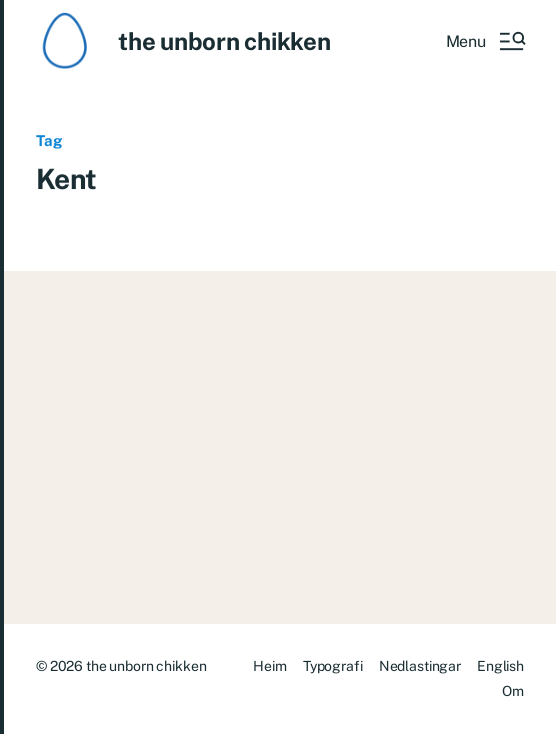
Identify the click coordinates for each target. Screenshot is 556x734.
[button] (485, 41)
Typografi (333, 666)
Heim (269, 666)
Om (513, 691)
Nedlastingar (420, 666)
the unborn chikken (224, 41)
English (500, 666)
